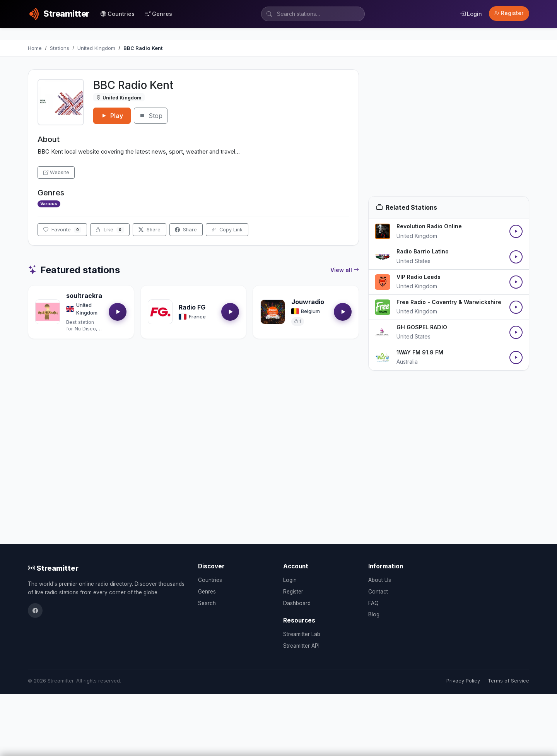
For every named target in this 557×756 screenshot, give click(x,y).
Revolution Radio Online (429, 226)
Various (49, 204)
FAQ (373, 603)
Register (509, 13)
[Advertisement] (449, 133)
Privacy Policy (463, 681)
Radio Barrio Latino (423, 251)
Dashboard (297, 603)
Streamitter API (301, 646)
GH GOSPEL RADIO (422, 327)
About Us (380, 580)
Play (112, 116)
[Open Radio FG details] (160, 312)
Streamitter (53, 568)
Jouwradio (308, 302)
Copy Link (227, 230)
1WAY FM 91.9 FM (420, 352)
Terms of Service (508, 681)
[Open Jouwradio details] (273, 312)
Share (150, 230)
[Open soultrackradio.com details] (48, 312)
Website (56, 172)
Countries (118, 14)
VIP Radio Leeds (419, 277)
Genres (159, 14)
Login (471, 14)
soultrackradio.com (96, 296)
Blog (374, 614)
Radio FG (192, 307)
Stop (151, 116)
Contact (378, 592)
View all (345, 270)
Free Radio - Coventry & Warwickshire (449, 302)
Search (207, 603)
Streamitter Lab (302, 634)
